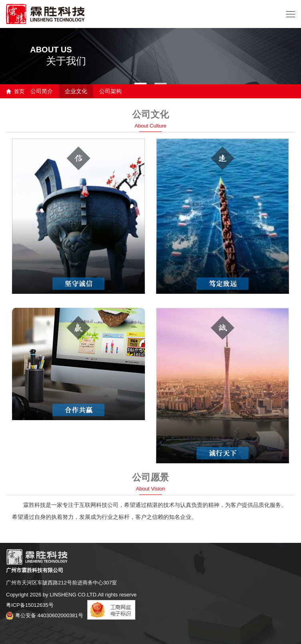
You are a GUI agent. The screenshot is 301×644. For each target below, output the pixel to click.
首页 (19, 91)
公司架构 (110, 91)
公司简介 (42, 91)
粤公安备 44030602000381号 (45, 615)
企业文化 (76, 91)
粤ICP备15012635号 (30, 605)
